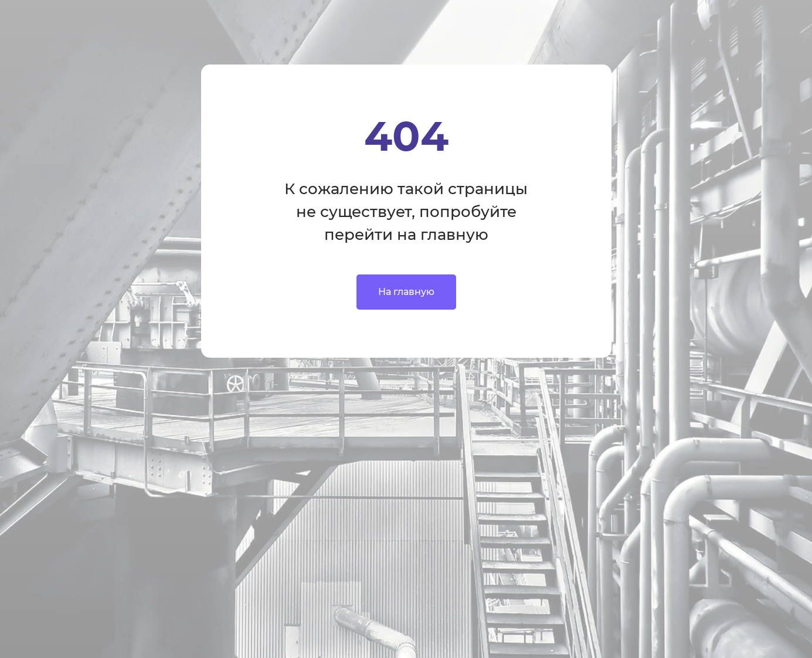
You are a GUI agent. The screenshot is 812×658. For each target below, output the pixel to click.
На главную (406, 292)
